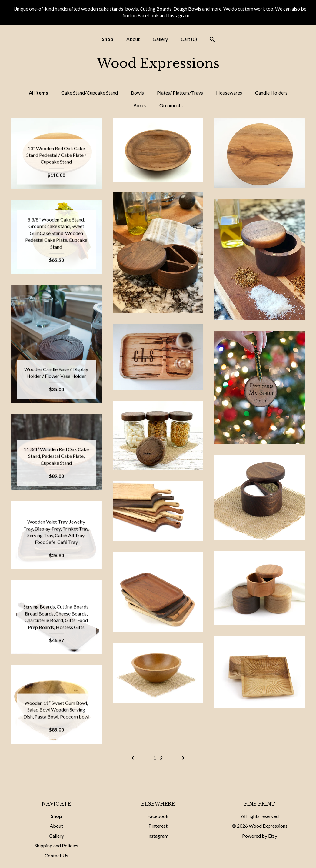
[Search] (212, 40)
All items (38, 93)
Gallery (160, 39)
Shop (108, 39)
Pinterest (158, 826)
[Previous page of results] (133, 758)
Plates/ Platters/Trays (180, 93)
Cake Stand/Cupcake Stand (90, 93)
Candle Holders (271, 93)
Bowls (137, 93)
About (133, 39)
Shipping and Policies (56, 845)
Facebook (158, 816)
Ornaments (171, 105)
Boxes (140, 105)
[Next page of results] (183, 758)
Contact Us (56, 855)
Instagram (158, 836)
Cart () (189, 39)
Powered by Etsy (260, 836)
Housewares (229, 93)
